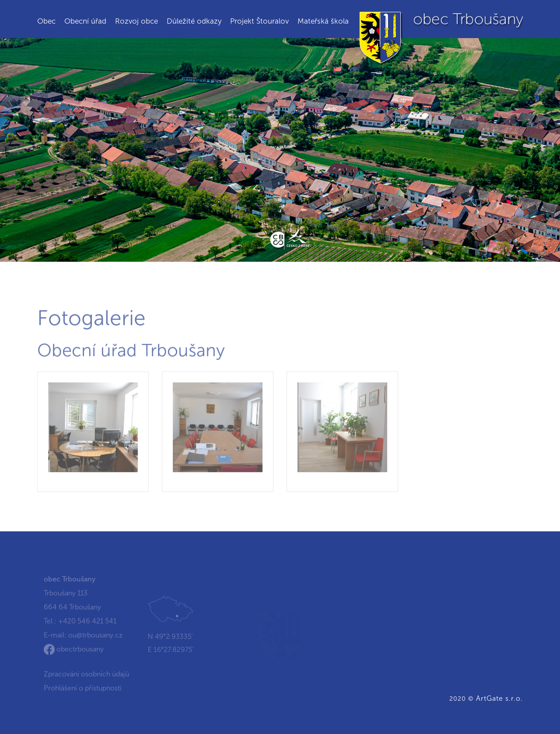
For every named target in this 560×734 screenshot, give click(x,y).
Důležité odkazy (194, 21)
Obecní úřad (85, 21)
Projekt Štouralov (259, 21)
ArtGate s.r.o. (499, 698)
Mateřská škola (323, 21)
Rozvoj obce (136, 21)
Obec (46, 21)
